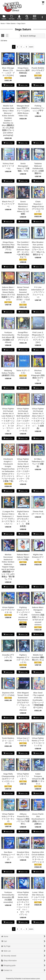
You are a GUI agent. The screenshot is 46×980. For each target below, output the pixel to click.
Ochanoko (18, 979)
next (31, 47)
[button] (27, 17)
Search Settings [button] (28, 36)
